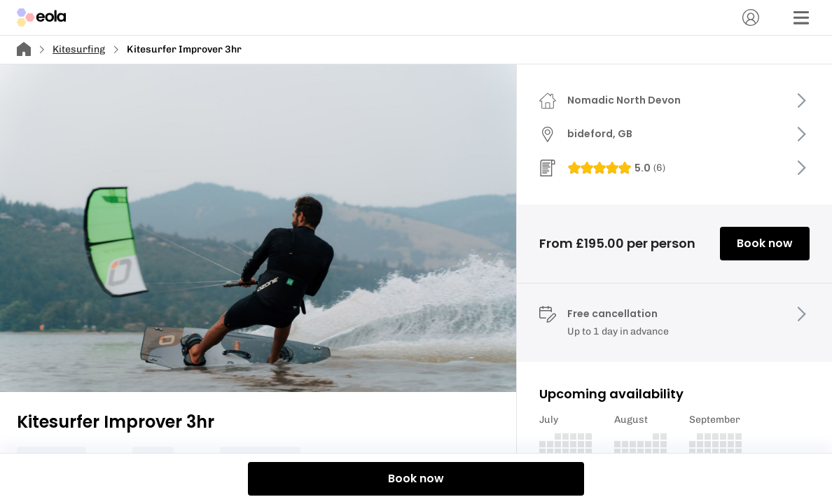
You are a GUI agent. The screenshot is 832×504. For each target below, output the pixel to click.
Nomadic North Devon (624, 100)
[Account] (751, 17)
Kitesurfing (79, 49)
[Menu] (801, 17)
